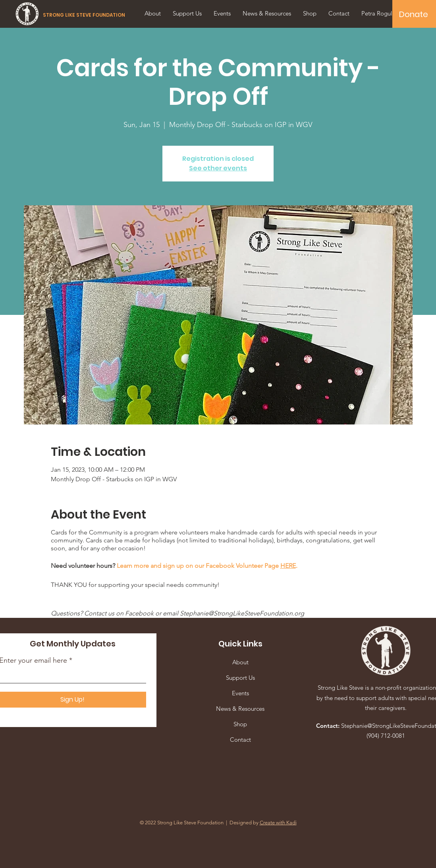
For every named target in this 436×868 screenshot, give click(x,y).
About (240, 662)
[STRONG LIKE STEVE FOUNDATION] (85, 15)
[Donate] (413, 14)
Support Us (240, 678)
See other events (218, 168)
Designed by (263, 823)
